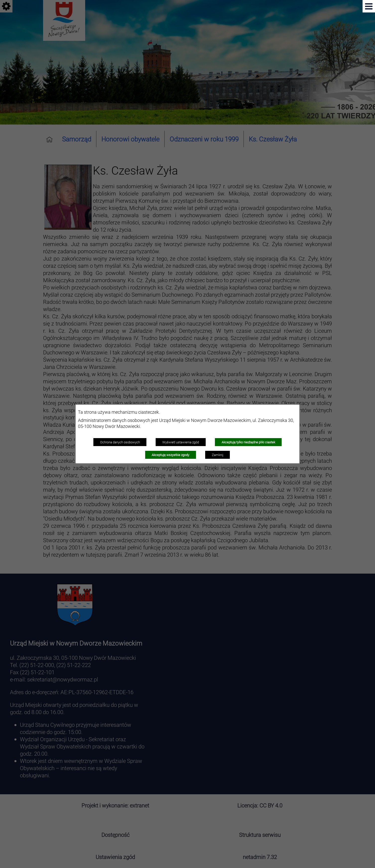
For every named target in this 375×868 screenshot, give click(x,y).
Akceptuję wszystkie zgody (170, 455)
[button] (369, 6)
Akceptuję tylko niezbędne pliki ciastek (248, 442)
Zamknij (218, 455)
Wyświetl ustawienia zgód (181, 442)
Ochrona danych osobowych (120, 442)
